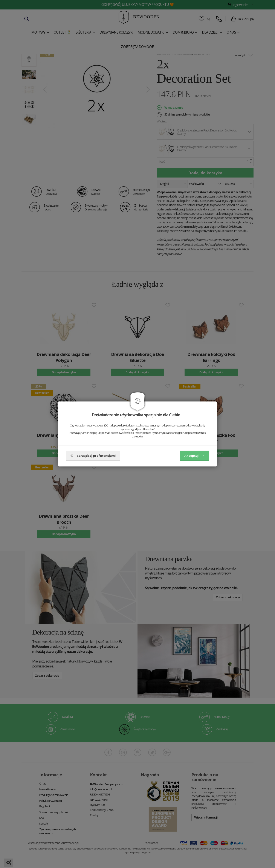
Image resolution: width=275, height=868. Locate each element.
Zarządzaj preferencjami (93, 456)
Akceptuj (194, 456)
